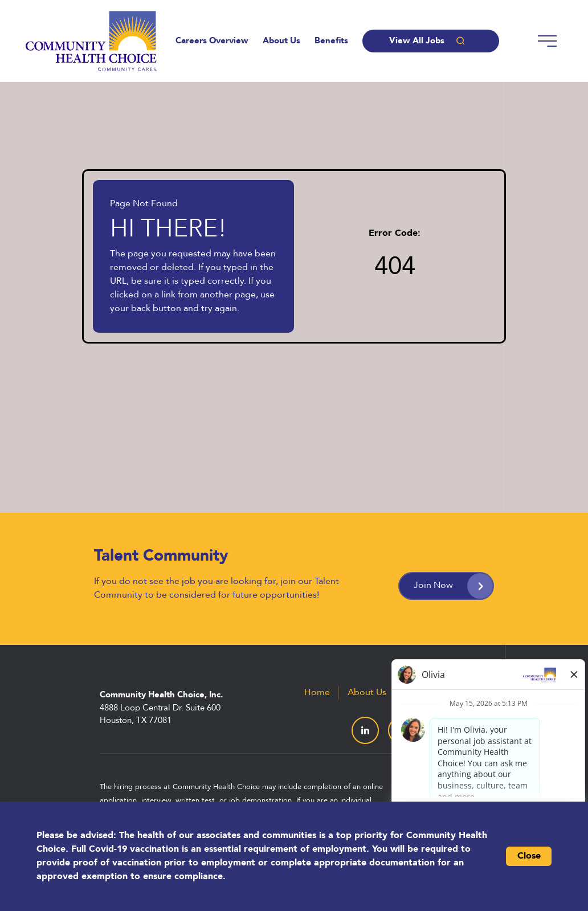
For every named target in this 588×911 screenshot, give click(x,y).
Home (317, 693)
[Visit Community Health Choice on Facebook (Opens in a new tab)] (438, 730)
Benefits (331, 41)
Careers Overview (212, 41)
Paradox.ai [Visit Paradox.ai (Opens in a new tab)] (467, 792)
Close (529, 856)
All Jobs (472, 693)
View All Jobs (430, 41)
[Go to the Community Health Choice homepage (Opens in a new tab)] (91, 41)
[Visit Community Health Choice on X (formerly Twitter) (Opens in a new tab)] (402, 730)
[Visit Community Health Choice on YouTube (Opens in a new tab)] (475, 730)
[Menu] (547, 41)
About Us (281, 41)
